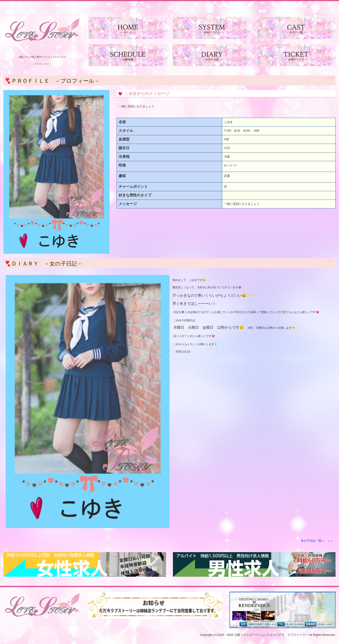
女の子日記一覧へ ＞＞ (317, 541)
